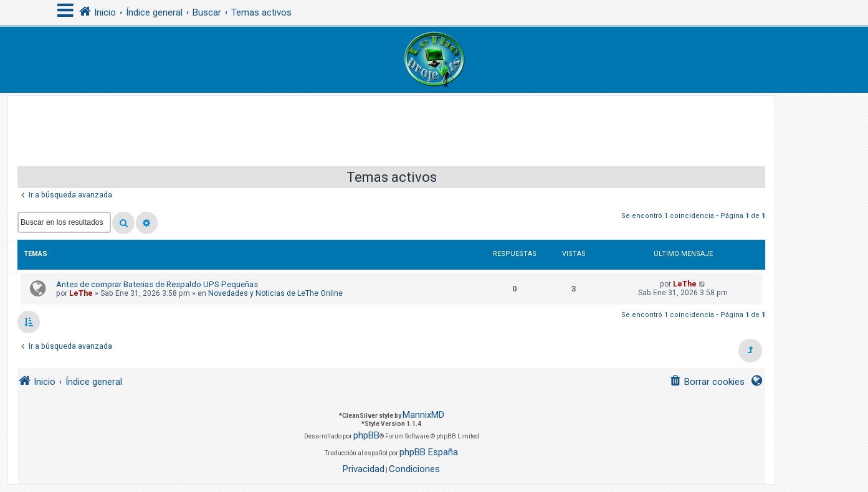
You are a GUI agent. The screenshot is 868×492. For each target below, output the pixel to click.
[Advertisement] (391, 124)
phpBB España (429, 452)
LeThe (81, 293)
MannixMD (423, 415)
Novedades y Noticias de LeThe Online (275, 293)
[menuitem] (707, 382)
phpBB (366, 435)
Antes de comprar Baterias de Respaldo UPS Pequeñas (157, 284)
